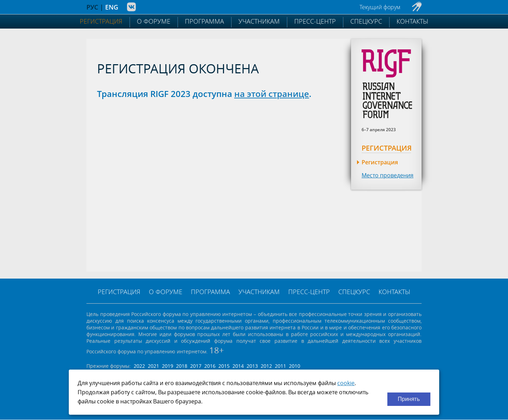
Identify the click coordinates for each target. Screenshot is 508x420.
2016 (210, 366)
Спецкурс (366, 21)
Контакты (412, 21)
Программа (204, 21)
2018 (182, 366)
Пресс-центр (315, 21)
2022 (139, 366)
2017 (196, 366)
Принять (409, 399)
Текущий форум (380, 7)
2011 (280, 366)
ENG (112, 7)
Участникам (259, 21)
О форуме (154, 21)
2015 (224, 366)
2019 (168, 366)
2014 (238, 366)
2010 (295, 366)
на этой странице (272, 94)
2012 (266, 366)
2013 (252, 366)
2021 (153, 366)
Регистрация (101, 21)
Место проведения (388, 175)
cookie (346, 383)
